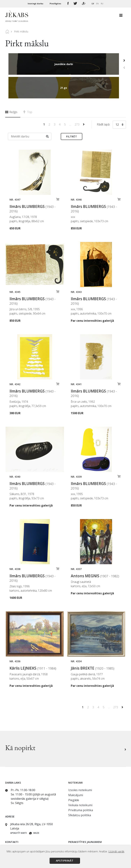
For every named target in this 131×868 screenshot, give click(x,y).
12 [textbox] (117, 101)
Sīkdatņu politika (80, 791)
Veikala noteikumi (80, 781)
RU (102, 3)
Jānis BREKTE (93, 645)
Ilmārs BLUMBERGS (33, 185)
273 (77, 101)
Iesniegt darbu (36, 3)
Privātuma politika (81, 786)
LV (93, 3)
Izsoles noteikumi (80, 766)
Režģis (11, 88)
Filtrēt (72, 113)
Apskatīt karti (19, 809)
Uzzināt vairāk (116, 851)
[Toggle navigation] (121, 16)
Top (28, 88)
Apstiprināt (65, 861)
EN (97, 3)
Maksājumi (76, 771)
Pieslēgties (56, 3)
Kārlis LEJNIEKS (33, 645)
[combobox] (119, 102)
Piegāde (74, 776)
